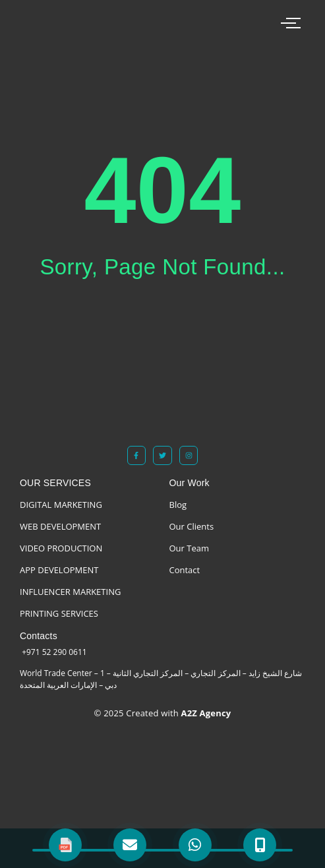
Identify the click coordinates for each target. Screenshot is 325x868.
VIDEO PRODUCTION (61, 548)
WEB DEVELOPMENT (60, 526)
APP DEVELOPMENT (59, 570)
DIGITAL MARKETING (61, 505)
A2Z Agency (205, 713)
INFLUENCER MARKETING (70, 592)
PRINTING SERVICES (59, 613)
